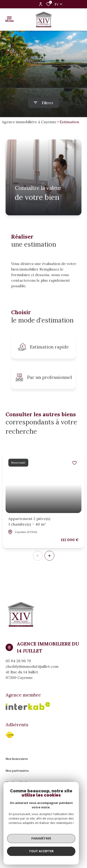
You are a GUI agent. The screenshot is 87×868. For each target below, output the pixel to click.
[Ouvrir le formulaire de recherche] (43, 103)
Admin (10, 794)
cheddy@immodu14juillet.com (32, 666)
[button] (49, 556)
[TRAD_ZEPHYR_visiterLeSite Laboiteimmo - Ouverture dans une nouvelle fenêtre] (51, 850)
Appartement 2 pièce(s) (29, 522)
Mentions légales (18, 782)
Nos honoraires (17, 759)
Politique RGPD (17, 806)
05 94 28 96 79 (18, 661)
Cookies (11, 818)
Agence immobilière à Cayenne (29, 122)
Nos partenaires (17, 771)
